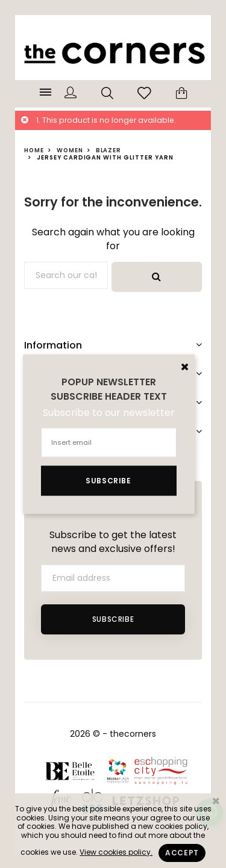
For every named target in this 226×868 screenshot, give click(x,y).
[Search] (66, 276)
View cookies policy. (116, 852)
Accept (182, 853)
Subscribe (113, 619)
